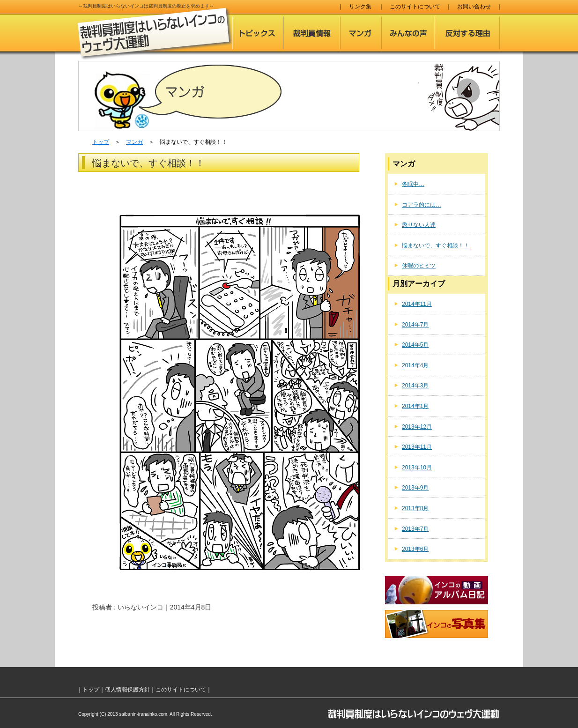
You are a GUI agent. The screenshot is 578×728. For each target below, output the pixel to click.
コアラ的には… (422, 205)
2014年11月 (417, 304)
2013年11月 (417, 447)
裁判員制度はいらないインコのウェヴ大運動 (155, 34)
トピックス (258, 33)
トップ (101, 142)
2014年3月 (415, 386)
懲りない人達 (419, 225)
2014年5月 (415, 345)
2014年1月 (415, 406)
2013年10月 (417, 468)
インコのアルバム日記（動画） (437, 590)
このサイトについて (415, 7)
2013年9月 (415, 488)
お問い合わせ (474, 7)
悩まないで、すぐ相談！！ (436, 245)
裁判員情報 (312, 33)
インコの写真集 (437, 624)
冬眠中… (413, 184)
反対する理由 (467, 33)
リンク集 (360, 7)
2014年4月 (415, 365)
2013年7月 (415, 529)
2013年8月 (415, 508)
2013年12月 (417, 427)
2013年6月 (415, 549)
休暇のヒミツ (419, 266)
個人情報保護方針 (127, 690)
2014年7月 (415, 325)
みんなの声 (408, 33)
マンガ (361, 33)
